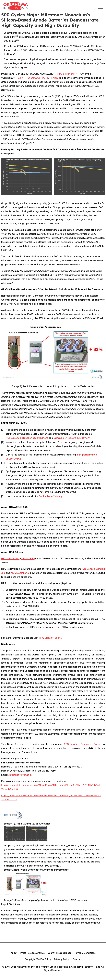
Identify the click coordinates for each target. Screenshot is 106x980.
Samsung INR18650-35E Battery (72, 438)
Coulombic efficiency (50, 496)
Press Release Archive (32, 953)
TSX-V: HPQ (23, 78)
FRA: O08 (55, 78)
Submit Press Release (60, 953)
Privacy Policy (62, 959)
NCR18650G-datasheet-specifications (27, 438)
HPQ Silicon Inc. (66, 74)
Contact (77, 959)
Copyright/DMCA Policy (38, 959)
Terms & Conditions (85, 953)
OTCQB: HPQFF (40, 78)
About (14, 953)
